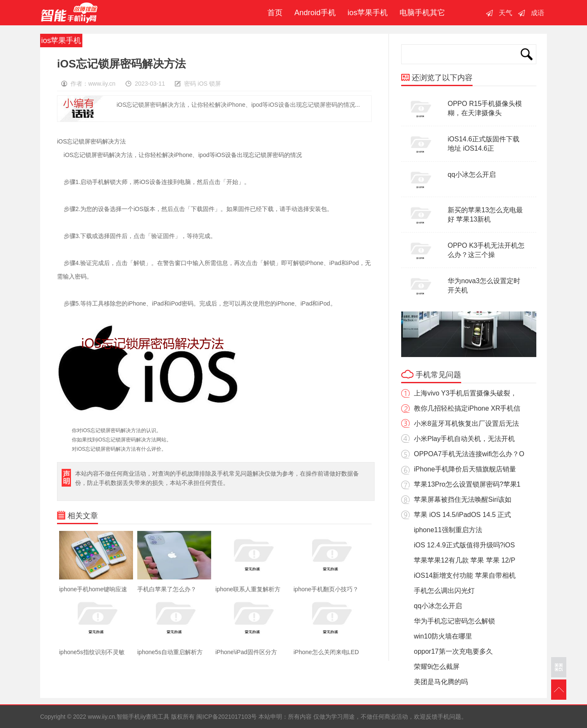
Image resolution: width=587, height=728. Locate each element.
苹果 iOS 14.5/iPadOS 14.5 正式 (462, 515)
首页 (273, 13)
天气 (505, 13)
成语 (538, 13)
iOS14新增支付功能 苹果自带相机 (465, 575)
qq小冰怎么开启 (472, 175)
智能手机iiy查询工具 (69, 13)
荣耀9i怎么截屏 (437, 667)
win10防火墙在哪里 (443, 636)
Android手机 (315, 13)
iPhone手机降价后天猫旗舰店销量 (465, 469)
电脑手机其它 (422, 13)
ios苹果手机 (368, 13)
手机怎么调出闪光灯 (444, 591)
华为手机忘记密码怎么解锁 (454, 621)
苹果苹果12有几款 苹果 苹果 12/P (465, 560)
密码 (190, 84)
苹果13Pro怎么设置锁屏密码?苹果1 (467, 484)
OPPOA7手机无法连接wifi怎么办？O (469, 454)
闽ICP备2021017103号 (227, 717)
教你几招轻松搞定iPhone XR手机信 (467, 408)
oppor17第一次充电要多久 (453, 651)
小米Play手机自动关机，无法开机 (464, 439)
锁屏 (215, 84)
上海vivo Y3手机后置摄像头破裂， (465, 393)
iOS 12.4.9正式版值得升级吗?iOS (464, 545)
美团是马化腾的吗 (441, 682)
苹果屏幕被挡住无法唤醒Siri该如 (463, 499)
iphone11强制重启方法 (448, 530)
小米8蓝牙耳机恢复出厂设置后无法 (466, 424)
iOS (202, 84)
